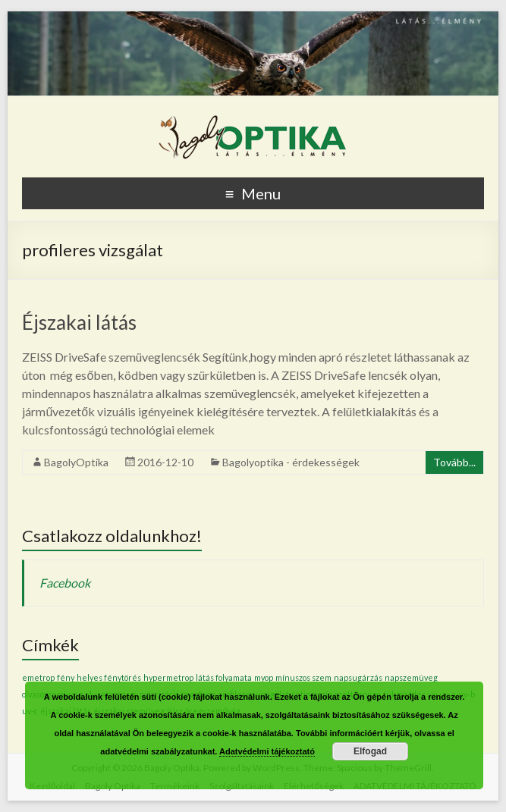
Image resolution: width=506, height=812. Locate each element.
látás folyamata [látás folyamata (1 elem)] (224, 677)
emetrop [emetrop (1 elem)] (38, 677)
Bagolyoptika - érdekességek (291, 462)
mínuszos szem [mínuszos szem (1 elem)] (303, 677)
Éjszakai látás (79, 322)
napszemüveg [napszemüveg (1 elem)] (411, 677)
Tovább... (454, 462)
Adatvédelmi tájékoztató (267, 751)
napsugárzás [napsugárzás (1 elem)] (358, 677)
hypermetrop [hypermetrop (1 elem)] (168, 677)
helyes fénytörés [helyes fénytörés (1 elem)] (109, 677)
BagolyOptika (76, 462)
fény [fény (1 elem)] (66, 677)
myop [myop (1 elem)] (264, 677)
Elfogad (370, 751)
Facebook (65, 583)
